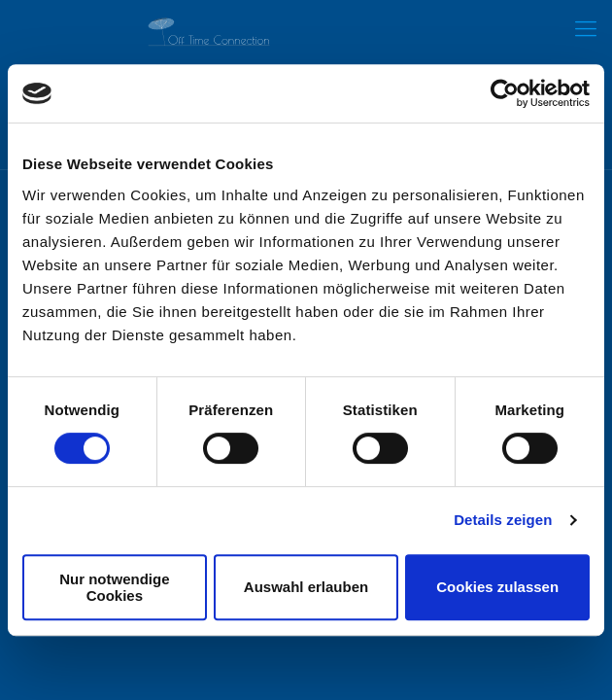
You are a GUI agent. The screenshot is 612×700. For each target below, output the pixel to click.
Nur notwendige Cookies (114, 587)
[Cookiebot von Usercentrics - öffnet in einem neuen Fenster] (505, 93)
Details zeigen (503, 520)
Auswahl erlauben (306, 587)
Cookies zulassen (497, 587)
